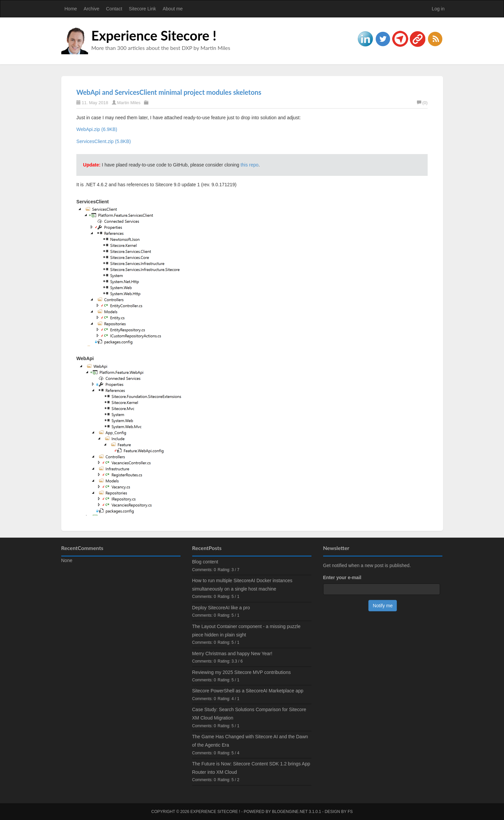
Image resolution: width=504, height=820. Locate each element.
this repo (249, 165)
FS (350, 812)
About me (173, 9)
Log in (438, 9)
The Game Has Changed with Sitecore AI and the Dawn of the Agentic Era (250, 741)
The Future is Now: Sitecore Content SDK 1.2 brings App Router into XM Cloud (251, 768)
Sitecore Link (142, 9)
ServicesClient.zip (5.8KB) (104, 141)
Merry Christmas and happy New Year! (232, 654)
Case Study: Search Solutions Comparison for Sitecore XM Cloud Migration (249, 714)
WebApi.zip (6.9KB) (97, 129)
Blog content (205, 562)
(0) (422, 103)
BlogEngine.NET (290, 812)
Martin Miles (129, 103)
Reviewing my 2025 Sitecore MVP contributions (242, 672)
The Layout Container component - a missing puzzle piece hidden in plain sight (246, 631)
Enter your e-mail (342, 577)
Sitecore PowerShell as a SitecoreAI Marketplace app (248, 691)
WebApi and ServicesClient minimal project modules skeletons (169, 92)
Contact (114, 9)
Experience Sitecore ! (154, 36)
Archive (92, 9)
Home (71, 9)
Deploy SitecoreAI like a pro (221, 608)
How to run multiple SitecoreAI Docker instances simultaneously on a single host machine (242, 585)
